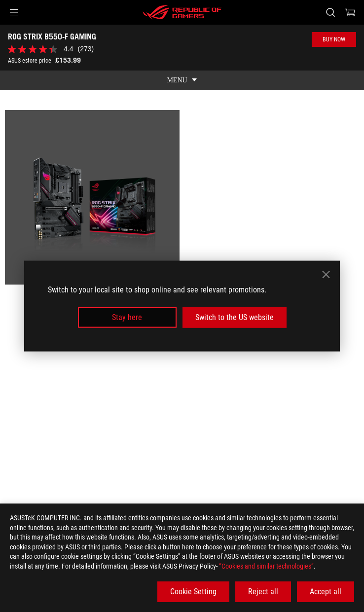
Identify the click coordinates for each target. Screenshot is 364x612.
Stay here (127, 317)
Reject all (263, 592)
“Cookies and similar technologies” (266, 566)
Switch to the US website (235, 317)
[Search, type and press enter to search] (330, 12)
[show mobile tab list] (182, 80)
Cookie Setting (193, 592)
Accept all (326, 592)
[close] (326, 274)
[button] (14, 12)
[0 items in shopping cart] (350, 12)
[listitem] (92, 197)
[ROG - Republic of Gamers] (182, 12)
